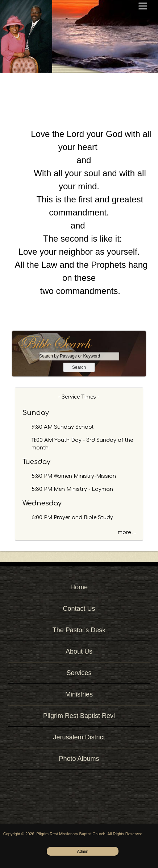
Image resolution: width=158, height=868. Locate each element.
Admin (82, 851)
